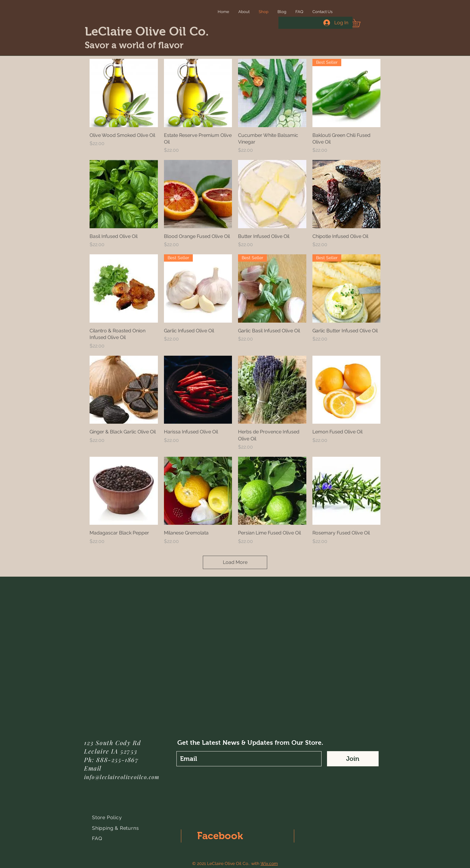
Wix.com (269, 863)
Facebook (220, 836)
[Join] (353, 759)
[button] (359, 23)
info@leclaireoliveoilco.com (122, 777)
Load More (235, 562)
